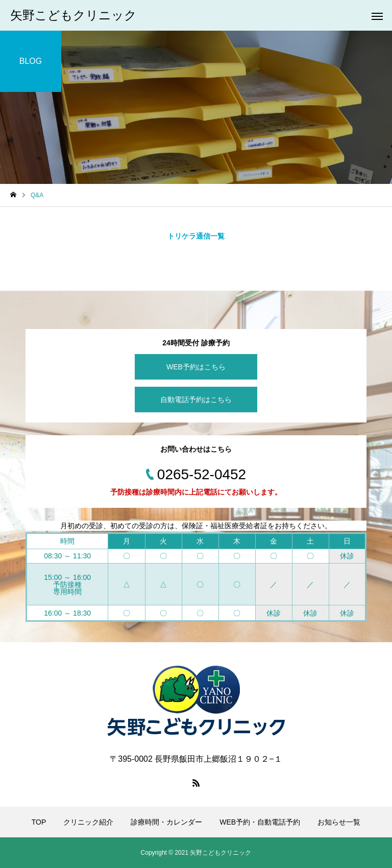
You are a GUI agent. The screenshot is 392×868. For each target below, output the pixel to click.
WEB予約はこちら (196, 367)
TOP (39, 822)
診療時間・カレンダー (166, 822)
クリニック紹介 (88, 822)
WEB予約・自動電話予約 (260, 822)
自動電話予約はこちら (196, 400)
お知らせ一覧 (339, 822)
